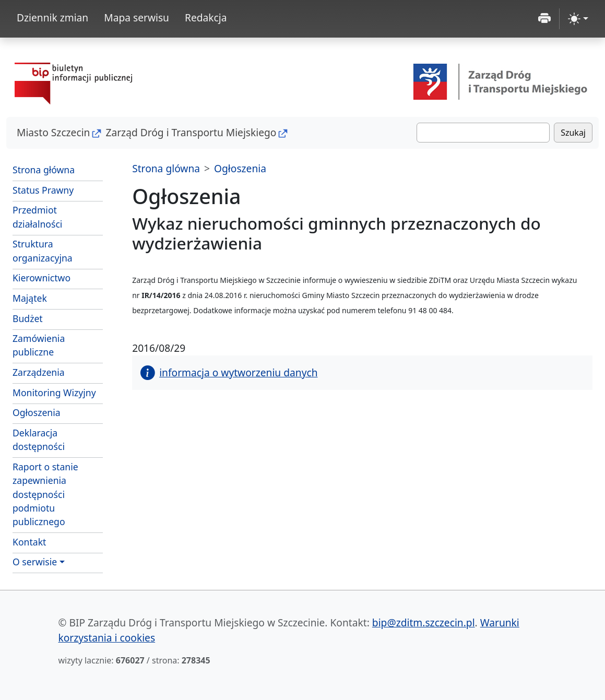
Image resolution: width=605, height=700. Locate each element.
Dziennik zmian (52, 17)
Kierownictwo (41, 278)
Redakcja (206, 17)
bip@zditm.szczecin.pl (424, 622)
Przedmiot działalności (37, 217)
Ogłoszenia (37, 412)
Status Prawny (43, 190)
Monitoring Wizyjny (54, 393)
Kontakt (29, 542)
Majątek (30, 298)
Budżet (58, 318)
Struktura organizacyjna (43, 251)
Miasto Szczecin (53, 132)
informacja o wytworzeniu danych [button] (229, 372)
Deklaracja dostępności (39, 440)
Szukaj (573, 133)
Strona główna (44, 170)
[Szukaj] (483, 133)
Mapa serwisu (137, 17)
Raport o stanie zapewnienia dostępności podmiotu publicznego (45, 494)
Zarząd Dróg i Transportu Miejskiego (191, 132)
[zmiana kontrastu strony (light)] (578, 19)
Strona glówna (166, 168)
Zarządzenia (39, 372)
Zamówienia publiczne (39, 345)
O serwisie (35, 562)
